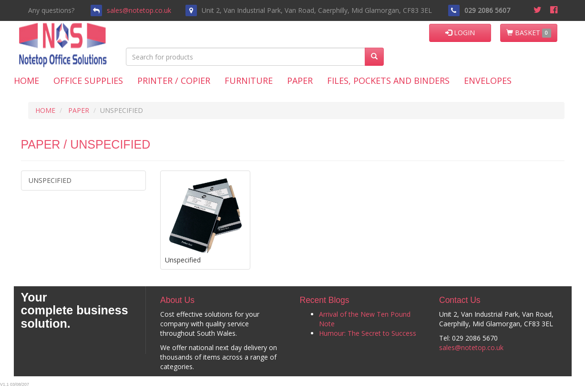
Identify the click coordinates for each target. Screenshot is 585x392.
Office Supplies (88, 80)
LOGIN (460, 33)
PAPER (79, 110)
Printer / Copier (174, 80)
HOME (45, 110)
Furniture (249, 80)
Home (26, 80)
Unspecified (50, 180)
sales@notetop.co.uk (139, 10)
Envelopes (488, 80)
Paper (300, 80)
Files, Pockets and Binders (388, 80)
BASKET (529, 33)
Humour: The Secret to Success (368, 333)
